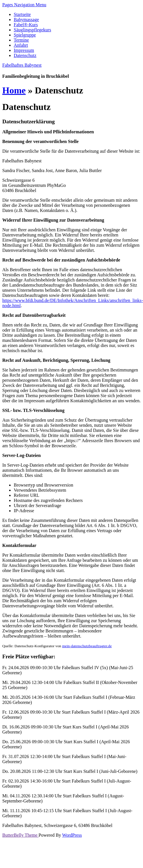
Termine (21, 40)
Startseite (22, 14)
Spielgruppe (25, 35)
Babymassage (26, 20)
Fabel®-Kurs (26, 25)
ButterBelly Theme (20, 835)
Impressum (24, 50)
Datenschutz (25, 55)
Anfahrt (21, 45)
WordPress (72, 835)
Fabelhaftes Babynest (22, 65)
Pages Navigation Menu (24, 5)
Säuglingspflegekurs (32, 30)
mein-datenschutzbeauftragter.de (87, 646)
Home (14, 90)
